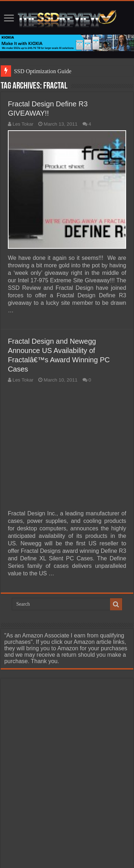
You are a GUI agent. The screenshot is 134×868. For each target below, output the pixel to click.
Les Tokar (23, 124)
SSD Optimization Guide (43, 71)
